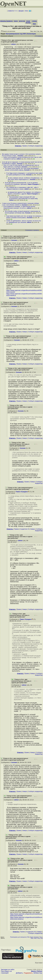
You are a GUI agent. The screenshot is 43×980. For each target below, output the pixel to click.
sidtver (14, 44)
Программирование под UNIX (16, 34)
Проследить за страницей (6, 972)
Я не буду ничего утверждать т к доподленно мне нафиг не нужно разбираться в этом (24, 174)
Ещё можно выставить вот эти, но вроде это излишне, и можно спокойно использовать (24, 217)
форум (21, 11)
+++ (16, 11)
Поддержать (28, 973)
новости (11, 11)
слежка (34, 21)
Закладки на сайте (8, 970)
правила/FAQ (11, 21)
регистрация (23, 21)
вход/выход (28, 22)
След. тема (40, 938)
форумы (3, 21)
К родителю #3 (25, 529)
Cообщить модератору (35, 146)
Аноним (20, 156)
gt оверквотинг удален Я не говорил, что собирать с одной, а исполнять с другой (25, 193)
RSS (34, 24)
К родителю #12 (31, 932)
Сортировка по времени (32, 230)
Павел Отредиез (33, 184)
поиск (16, 21)
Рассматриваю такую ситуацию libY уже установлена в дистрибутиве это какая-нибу (23, 198)
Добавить (19, 973)
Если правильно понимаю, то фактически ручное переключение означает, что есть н (19, 207)
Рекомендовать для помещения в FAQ (20, 937)
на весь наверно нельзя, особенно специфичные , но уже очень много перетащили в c (25, 179)
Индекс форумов (34, 937)
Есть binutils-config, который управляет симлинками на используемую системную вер (23, 212)
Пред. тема (33, 938)
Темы (41, 937)
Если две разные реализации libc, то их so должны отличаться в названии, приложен (21, 183)
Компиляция (31, 34)
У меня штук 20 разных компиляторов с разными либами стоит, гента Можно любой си (20, 204)
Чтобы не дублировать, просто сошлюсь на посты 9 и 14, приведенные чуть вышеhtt (24, 222)
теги (26, 11)
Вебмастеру (38, 973)
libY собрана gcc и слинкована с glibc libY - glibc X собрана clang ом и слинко (22, 188)
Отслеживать (39, 36)
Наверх (25, 252)
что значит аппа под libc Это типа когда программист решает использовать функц (22, 169)
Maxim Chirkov (37, 971)
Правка (25, 146)
